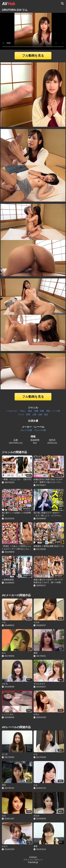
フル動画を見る (33, 56)
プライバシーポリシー (33, 860)
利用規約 (33, 857)
